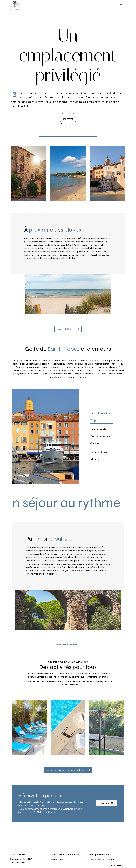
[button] (17, 174)
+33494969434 (56, 859)
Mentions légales (17, 854)
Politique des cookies (100, 854)
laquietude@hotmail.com (102, 859)
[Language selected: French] (120, 865)
